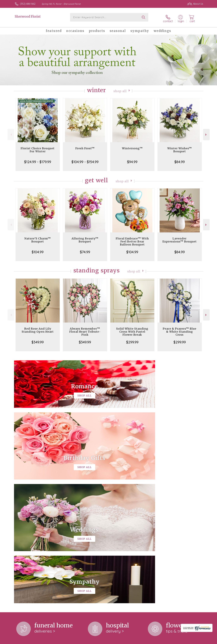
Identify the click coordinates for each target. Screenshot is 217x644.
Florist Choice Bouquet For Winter (38, 148)
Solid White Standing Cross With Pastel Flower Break (132, 330)
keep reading (37, 556)
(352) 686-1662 (28, 4)
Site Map (195, 641)
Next (206, 133)
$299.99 (132, 340)
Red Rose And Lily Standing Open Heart (38, 328)
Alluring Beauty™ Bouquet (85, 238)
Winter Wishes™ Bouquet (180, 148)
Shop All (120, 89)
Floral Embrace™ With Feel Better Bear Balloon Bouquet (132, 240)
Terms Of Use (137, 641)
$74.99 (85, 250)
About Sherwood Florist (29, 528)
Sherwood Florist (28, 16)
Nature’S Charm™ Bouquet (38, 238)
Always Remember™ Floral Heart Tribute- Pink (85, 330)
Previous (11, 133)
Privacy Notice (155, 641)
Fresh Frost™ (85, 146)
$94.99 (132, 160)
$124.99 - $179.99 (38, 160)
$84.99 (180, 160)
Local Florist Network (176, 641)
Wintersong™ (132, 146)
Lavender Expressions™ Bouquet (180, 238)
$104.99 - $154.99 (85, 160)
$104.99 (38, 250)
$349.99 (38, 340)
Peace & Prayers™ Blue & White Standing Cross (180, 330)
